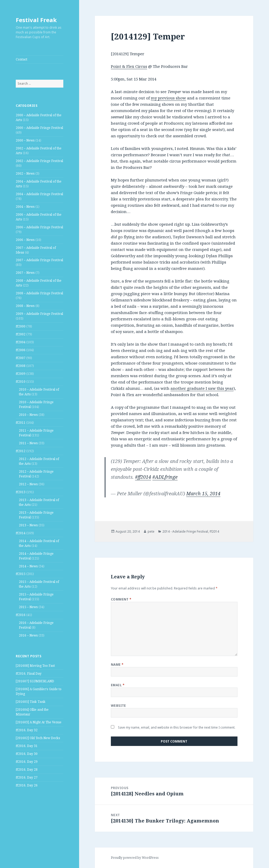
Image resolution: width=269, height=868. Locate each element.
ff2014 (21, 533)
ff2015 (21, 574)
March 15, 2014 (203, 493)
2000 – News (25, 140)
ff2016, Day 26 (27, 785)
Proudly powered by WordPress (135, 858)
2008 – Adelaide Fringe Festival (39, 293)
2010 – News (28, 415)
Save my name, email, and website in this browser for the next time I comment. (177, 727)
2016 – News (28, 635)
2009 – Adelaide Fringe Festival (39, 314)
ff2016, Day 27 (27, 777)
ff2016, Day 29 (27, 762)
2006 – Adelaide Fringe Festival (39, 227)
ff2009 (21, 374)
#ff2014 (143, 477)
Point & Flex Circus (129, 66)
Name (117, 665)
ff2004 (21, 342)
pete (151, 531)
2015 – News (28, 607)
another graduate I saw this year (202, 388)
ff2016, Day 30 (27, 754)
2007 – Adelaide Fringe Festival (39, 260)
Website (118, 706)
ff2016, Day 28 (27, 769)
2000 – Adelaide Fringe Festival (39, 128)
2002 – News (25, 173)
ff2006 (21, 350)
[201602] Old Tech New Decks (38, 738)
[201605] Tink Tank (31, 702)
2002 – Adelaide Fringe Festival (39, 161)
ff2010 (21, 382)
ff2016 (21, 615)
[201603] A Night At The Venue (39, 722)
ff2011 (21, 423)
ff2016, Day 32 (27, 730)
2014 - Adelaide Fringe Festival (185, 531)
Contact (22, 59)
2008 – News (25, 306)
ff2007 (21, 358)
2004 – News (25, 207)
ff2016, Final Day (29, 673)
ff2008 (21, 366)
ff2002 (21, 334)
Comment (121, 599)
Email (118, 685)
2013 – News (28, 525)
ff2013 (21, 492)
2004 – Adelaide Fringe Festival (39, 194)
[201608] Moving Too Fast (35, 666)
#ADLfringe (165, 477)
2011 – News (28, 443)
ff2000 (21, 326)
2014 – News (28, 566)
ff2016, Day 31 (27, 746)
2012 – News (28, 484)
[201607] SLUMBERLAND (35, 681)
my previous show (168, 98)
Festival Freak (36, 20)
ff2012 (21, 451)
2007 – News (25, 273)
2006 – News (25, 240)
